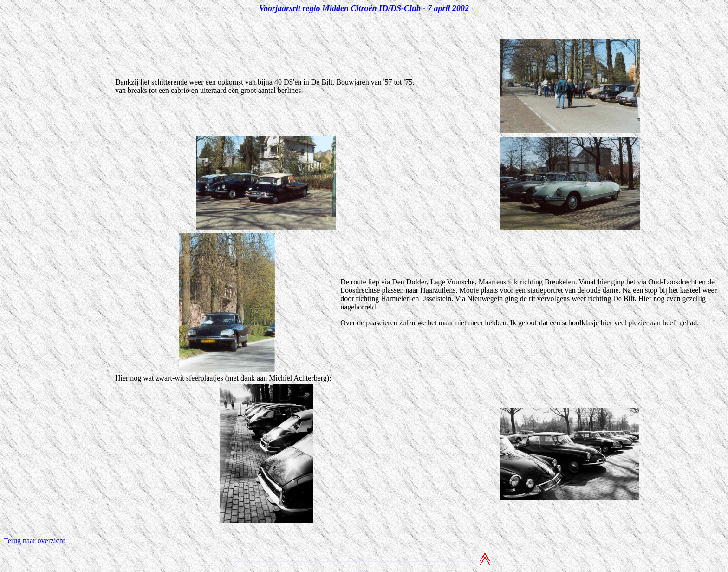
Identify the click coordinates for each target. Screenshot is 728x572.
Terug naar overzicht (34, 541)
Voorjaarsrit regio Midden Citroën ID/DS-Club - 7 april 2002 (364, 8)
